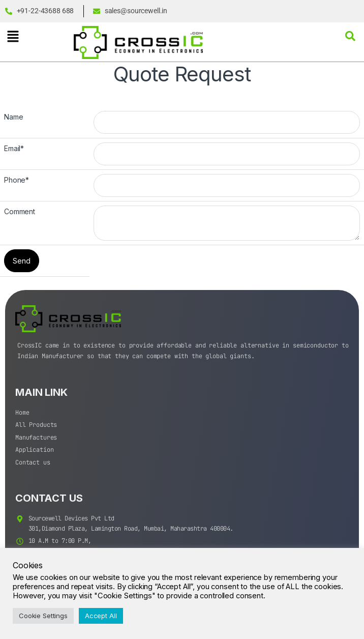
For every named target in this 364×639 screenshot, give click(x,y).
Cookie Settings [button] (43, 616)
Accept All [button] (101, 616)
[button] (13, 36)
